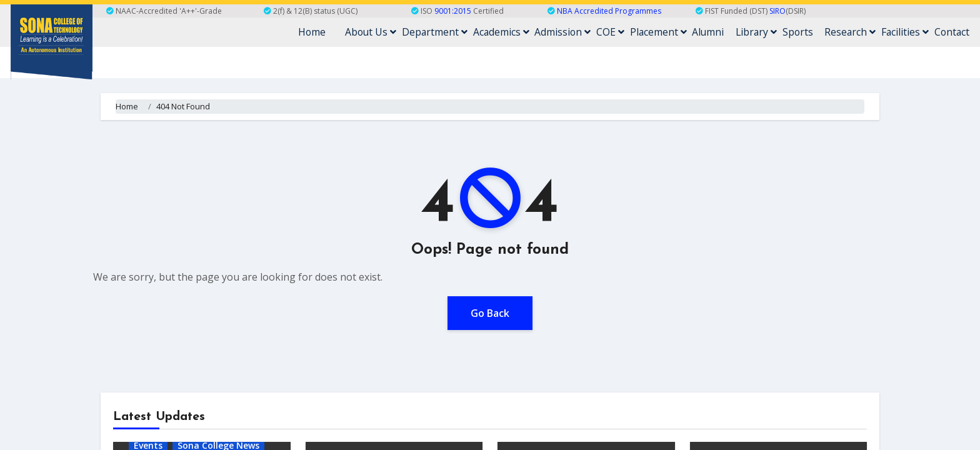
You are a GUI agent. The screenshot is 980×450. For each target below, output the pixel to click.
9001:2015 (453, 11)
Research (856, 32)
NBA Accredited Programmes (609, 11)
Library (766, 32)
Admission (582, 32)
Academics (523, 32)
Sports (806, 32)
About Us (397, 32)
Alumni (720, 32)
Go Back (490, 312)
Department (459, 32)
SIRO (777, 11)
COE (627, 32)
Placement (672, 32)
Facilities (908, 32)
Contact (953, 32)
